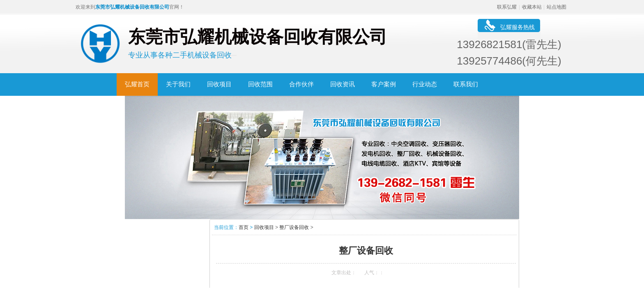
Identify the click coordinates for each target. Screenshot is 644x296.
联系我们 (466, 84)
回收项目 (219, 84)
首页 (244, 227)
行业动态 (425, 84)
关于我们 (178, 84)
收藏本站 (532, 7)
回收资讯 (343, 84)
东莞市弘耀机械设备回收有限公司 (132, 7)
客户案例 (384, 84)
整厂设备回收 (294, 227)
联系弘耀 (507, 7)
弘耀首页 (137, 84)
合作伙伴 (301, 84)
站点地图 (557, 7)
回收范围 (260, 84)
